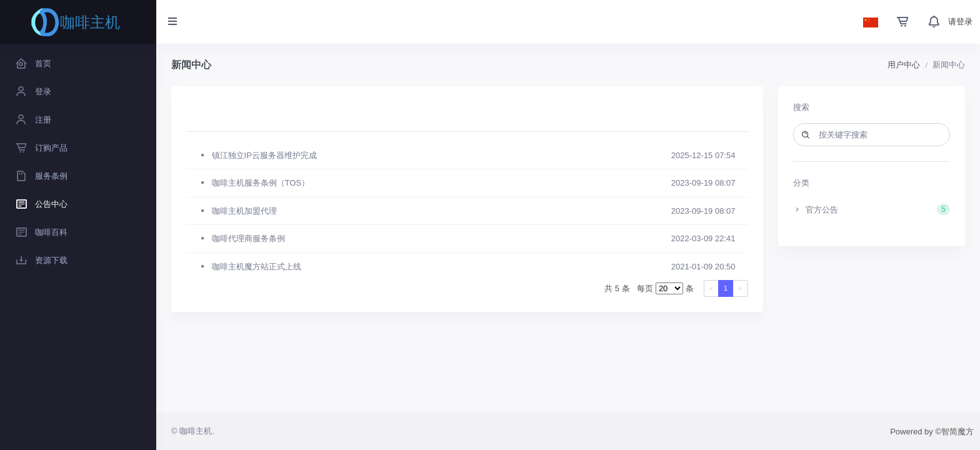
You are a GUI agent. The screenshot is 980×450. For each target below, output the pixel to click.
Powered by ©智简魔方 (932, 432)
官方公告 (872, 209)
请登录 (960, 22)
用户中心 (904, 65)
